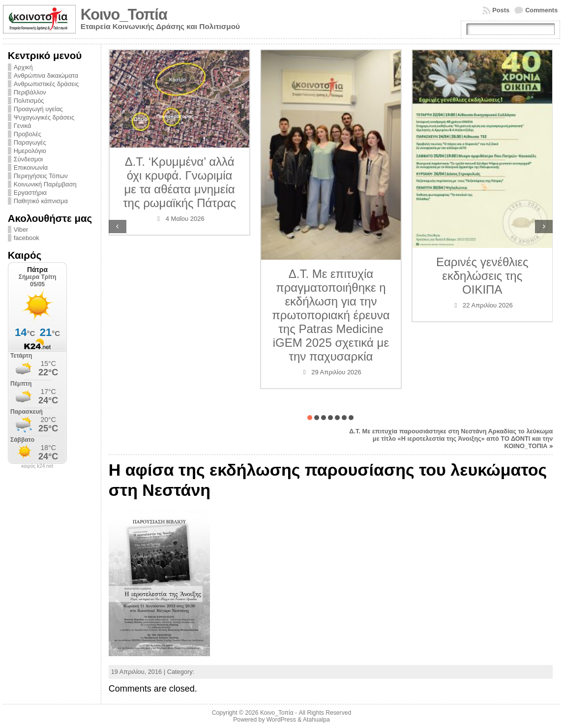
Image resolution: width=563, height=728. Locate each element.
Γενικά (23, 126)
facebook (27, 238)
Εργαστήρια (30, 193)
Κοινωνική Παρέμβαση (45, 184)
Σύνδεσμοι (28, 159)
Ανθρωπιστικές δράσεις (46, 84)
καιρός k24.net (37, 466)
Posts (501, 10)
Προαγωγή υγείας (38, 109)
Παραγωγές (30, 142)
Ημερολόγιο (30, 151)
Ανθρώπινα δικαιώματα (46, 76)
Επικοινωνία (31, 167)
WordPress (281, 720)
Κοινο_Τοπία (124, 15)
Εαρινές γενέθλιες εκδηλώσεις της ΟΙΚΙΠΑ (482, 276)
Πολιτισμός (29, 101)
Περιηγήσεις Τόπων (41, 176)
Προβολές (28, 134)
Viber (21, 229)
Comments (541, 10)
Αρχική (23, 67)
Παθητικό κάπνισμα (41, 201)
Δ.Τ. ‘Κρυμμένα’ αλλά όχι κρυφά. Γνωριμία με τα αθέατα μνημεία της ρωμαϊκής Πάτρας (179, 182)
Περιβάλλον (30, 92)
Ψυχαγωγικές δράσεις (44, 117)
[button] (310, 418)
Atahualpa (316, 720)
